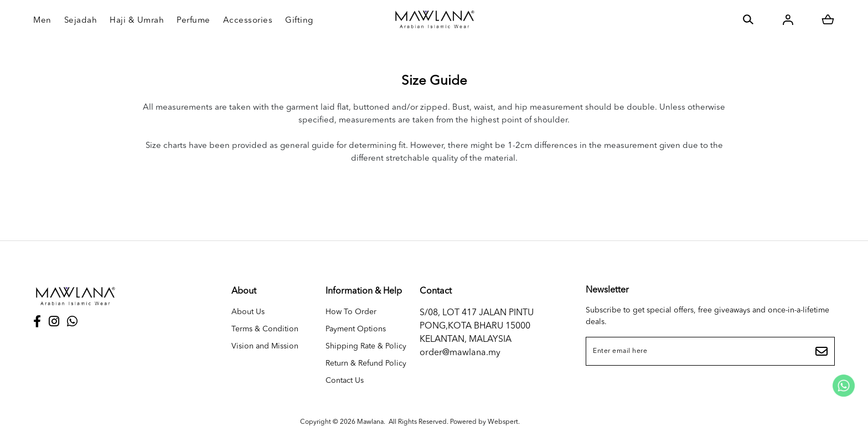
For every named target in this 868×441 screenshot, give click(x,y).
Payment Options (356, 329)
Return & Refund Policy (366, 363)
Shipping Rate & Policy (366, 346)
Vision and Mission (265, 346)
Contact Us (345, 381)
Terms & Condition (265, 329)
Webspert (503, 422)
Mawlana (370, 422)
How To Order (351, 312)
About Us (248, 312)
